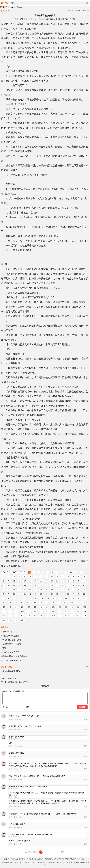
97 (25, 598)
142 (41, 611)
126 (29, 607)
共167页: (6, 572)
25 (68, 577)
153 (22, 616)
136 (4, 611)
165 (10, 620)
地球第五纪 (7, 632)
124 (16, 607)
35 (36, 581)
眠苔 (21, 19)
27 (79, 577)
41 (68, 581)
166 (16, 620)
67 (36, 590)
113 (34, 603)
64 (19, 590)
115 (47, 603)
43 (79, 581)
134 (78, 607)
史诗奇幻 (71, 19)
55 (57, 585)
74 (73, 590)
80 (19, 594)
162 (78, 616)
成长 (55, 19)
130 (53, 607)
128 (41, 607)
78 (9, 594)
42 (73, 581)
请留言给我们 (71, 859)
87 (57, 594)
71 (57, 590)
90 (73, 594)
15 (14, 577)
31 (14, 581)
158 (53, 616)
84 (41, 594)
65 (25, 590)
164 (4, 620)
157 (47, 616)
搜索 (87, 3)
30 (9, 581)
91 (79, 594)
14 (9, 577)
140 (29, 611)
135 (84, 607)
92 (84, 594)
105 (72, 598)
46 (9, 585)
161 (72, 616)
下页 (62, 852)
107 (85, 598)
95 (14, 598)
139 (22, 611)
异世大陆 (61, 19)
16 (19, 577)
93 (3, 598)
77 (3, 594)
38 (52, 581)
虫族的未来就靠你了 (11, 652)
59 (79, 585)
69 (46, 590)
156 (41, 616)
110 (16, 603)
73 (68, 590)
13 (3, 577)
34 (30, 581)
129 (47, 607)
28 (84, 577)
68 (41, 590)
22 (52, 577)
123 (10, 607)
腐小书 (78, 11)
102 (54, 598)
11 (76, 572)
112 (28, 603)
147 (72, 611)
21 (46, 577)
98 (30, 598)
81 (25, 594)
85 (46, 594)
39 (57, 581)
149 (84, 611)
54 (52, 585)
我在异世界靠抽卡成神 (12, 640)
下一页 (23, 572)
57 (68, 585)
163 (84, 616)
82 (30, 594)
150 (4, 616)
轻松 (48, 19)
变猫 (4, 648)
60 (84, 585)
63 (14, 590)
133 (72, 607)
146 (66, 611)
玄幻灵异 (85, 11)
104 (66, 598)
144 (53, 611)
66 (30, 590)
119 (71, 603)
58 (73, 585)
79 (14, 594)
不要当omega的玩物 (10, 636)
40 (63, 581)
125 (22, 607)
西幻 (52, 19)
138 (16, 611)
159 (60, 616)
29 (3, 581)
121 (84, 603)
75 (79, 590)
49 (25, 585)
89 (68, 594)
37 (46, 581)
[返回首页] (45, 686)
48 (19, 585)
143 (47, 611)
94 (9, 598)
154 (29, 616)
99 (36, 598)
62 (9, 590)
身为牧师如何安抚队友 (12, 671)
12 (82, 572)
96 (19, 598)
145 (60, 611)
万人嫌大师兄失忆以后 (12, 660)
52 (41, 585)
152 (16, 616)
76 (84, 590)
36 (41, 581)
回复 (86, 719)
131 (60, 607)
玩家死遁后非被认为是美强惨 (18, 682)
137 (10, 611)
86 (52, 594)
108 (4, 603)
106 (79, 598)
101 (48, 598)
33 (25, 581)
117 (59, 603)
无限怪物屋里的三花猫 (12, 644)
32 (19, 581)
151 (10, 616)
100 (41, 598)
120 (78, 603)
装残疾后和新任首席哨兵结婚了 (15, 656)
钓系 (66, 19)
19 (36, 577)
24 (63, 577)
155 (35, 616)
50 (30, 585)
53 (46, 585)
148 (78, 611)
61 (3, 590)
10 (71, 572)
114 (41, 603)
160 (66, 616)
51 (36, 585)
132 (66, 607)
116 (53, 603)
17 (25, 577)
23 (57, 577)
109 (10, 603)
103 (60, 598)
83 (36, 594)
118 (65, 603)
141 (35, 611)
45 (3, 585)
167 (22, 620)
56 (63, 585)
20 (41, 577)
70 (52, 590)
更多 (87, 667)
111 (22, 603)
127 (35, 607)
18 (30, 577)
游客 (11, 719)
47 (14, 585)
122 (4, 607)
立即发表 (82, 707)
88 (63, 594)
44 (84, 581)
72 (63, 590)
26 (73, 577)
